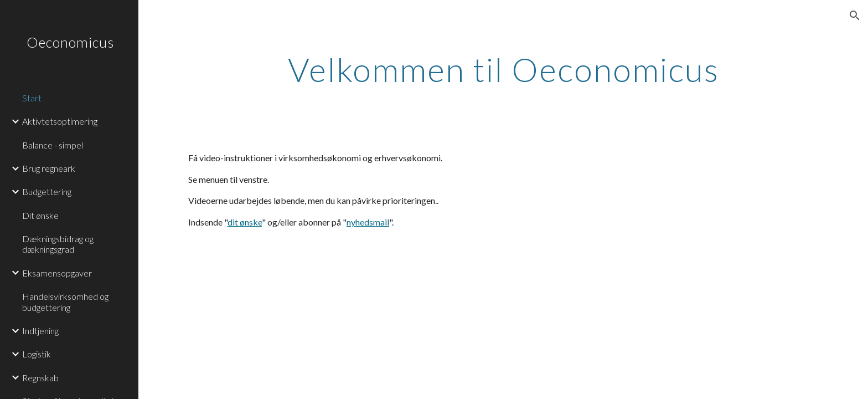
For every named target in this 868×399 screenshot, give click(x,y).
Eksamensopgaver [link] (57, 273)
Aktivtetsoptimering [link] (60, 121)
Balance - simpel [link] (53, 145)
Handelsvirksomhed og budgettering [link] (65, 301)
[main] (503, 74)
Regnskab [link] (40, 378)
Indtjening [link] (40, 331)
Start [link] (32, 98)
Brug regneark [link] (49, 168)
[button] (855, 16)
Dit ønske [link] (40, 215)
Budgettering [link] (47, 191)
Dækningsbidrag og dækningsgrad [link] (58, 244)
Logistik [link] (37, 354)
